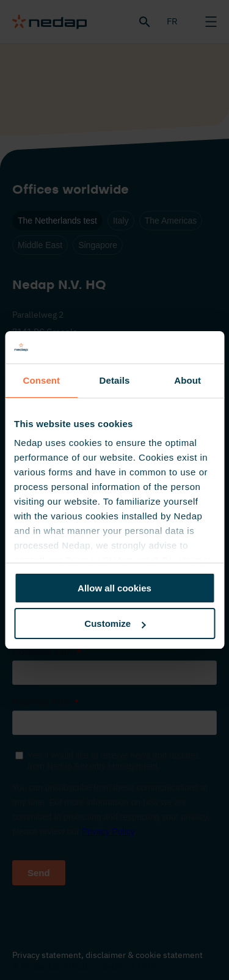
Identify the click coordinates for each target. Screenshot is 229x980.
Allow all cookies (114, 588)
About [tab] (187, 380)
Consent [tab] (41, 380)
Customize (115, 623)
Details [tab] (115, 380)
